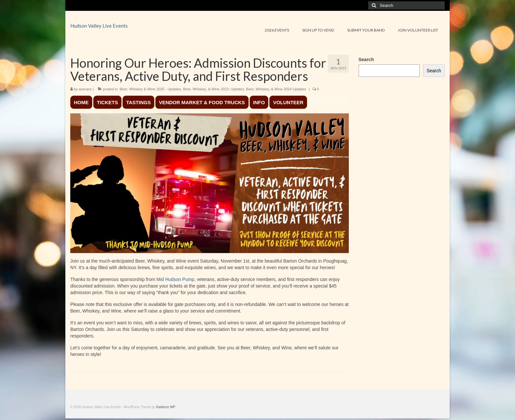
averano (85, 89)
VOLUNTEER (288, 102)
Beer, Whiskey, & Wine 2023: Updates (214, 89)
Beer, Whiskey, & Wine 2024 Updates (276, 89)
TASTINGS (138, 102)
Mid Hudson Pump (175, 279)
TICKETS (107, 102)
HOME (81, 102)
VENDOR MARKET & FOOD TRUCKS (202, 102)
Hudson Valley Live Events (99, 26)
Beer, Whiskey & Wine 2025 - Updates (150, 89)
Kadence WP (166, 407)
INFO (259, 102)
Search (366, 59)
